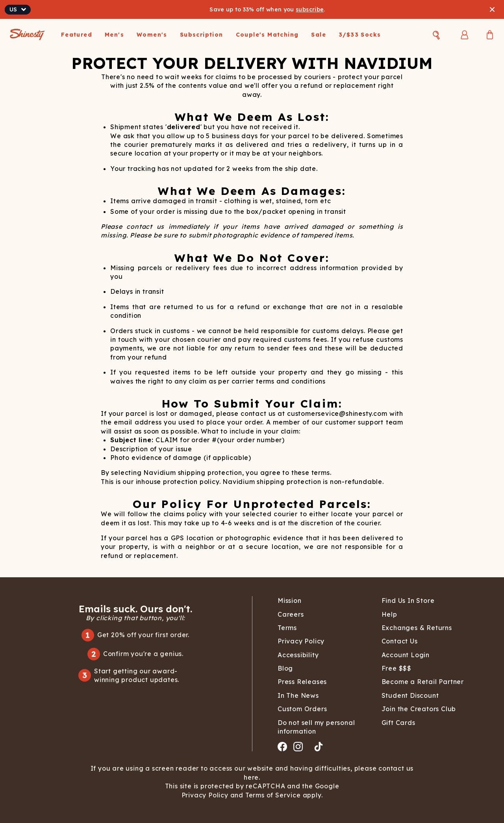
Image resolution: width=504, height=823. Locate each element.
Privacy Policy (206, 795)
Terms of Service (272, 795)
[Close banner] (492, 9)
